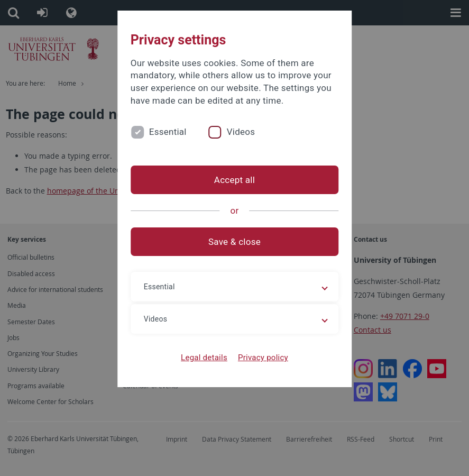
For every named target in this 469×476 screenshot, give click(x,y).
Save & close (234, 242)
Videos (241, 132)
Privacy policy (263, 358)
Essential (168, 132)
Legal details (204, 358)
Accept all (234, 180)
